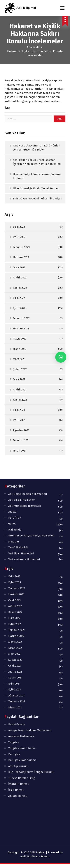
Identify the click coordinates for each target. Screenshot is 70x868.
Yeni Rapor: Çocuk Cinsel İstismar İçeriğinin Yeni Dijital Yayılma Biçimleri (37, 183)
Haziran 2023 (21, 279)
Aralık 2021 (15, 530)
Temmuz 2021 (17, 560)
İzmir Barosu (16, 648)
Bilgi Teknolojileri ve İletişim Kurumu (31, 631)
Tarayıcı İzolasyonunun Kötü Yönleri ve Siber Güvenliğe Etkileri (36, 169)
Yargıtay (14, 601)
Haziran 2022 (16, 494)
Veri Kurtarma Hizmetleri (24, 418)
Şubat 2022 (15, 518)
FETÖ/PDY (15, 376)
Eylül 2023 (19, 258)
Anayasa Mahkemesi (21, 595)
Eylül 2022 (15, 482)
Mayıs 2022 (15, 500)
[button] (61, 357)
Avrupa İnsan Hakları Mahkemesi (30, 589)
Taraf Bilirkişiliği (18, 406)
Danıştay (14, 613)
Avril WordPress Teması (35, 856)
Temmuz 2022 (17, 489)
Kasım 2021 (15, 536)
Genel (12, 382)
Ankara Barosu (18, 654)
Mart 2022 (14, 512)
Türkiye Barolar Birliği (22, 636)
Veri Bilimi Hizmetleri (21, 412)
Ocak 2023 (19, 289)
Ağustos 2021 (16, 554)
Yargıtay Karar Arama (22, 607)
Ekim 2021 (14, 542)
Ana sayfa (33, 47)
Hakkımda (15, 388)
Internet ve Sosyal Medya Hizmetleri (31, 394)
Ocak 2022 (14, 524)
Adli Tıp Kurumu (19, 625)
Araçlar (13, 370)
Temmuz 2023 (21, 268)
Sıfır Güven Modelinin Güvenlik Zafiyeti (37, 220)
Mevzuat (14, 400)
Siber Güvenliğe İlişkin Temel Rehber (36, 210)
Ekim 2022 (19, 319)
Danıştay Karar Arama (22, 619)
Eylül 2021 (15, 548)
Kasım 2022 (20, 309)
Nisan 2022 (15, 506)
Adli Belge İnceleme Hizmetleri (28, 352)
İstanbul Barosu (19, 643)
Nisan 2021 (15, 566)
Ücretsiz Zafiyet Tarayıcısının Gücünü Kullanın (37, 198)
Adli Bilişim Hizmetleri (22, 358)
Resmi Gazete (17, 583)
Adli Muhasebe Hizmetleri (25, 364)
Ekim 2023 (19, 248)
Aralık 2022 (20, 299)
